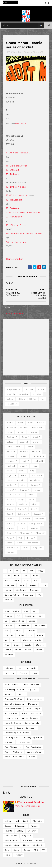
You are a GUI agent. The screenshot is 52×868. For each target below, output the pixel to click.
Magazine (26, 837)
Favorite (8, 832)
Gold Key (9, 636)
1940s (7, 577)
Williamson (12, 549)
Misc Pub (27, 641)
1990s (17, 582)
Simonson (40, 520)
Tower (18, 651)
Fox (6, 632)
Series (28, 54)
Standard (40, 646)
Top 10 (7, 856)
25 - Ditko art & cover (17, 226)
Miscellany (27, 841)
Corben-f (24, 443)
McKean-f (11, 486)
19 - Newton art (14, 201)
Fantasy (32, 586)
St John (28, 646)
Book (26, 822)
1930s (40, 572)
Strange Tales (24, 743)
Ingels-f (24, 467)
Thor (7, 753)
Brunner (24, 429)
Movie (35, 674)
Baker (20, 424)
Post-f (31, 501)
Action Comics (11, 686)
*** (17, 572)
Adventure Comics (31, 686)
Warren (39, 651)
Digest (8, 827)
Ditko (9, 448)
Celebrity (9, 669)
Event (20, 669)
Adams (10, 424)
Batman (21, 695)
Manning (21, 481)
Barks (30, 424)
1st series (11, 400)
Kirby (32, 472)
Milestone (23, 674)
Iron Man (9, 729)
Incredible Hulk (32, 724)
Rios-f (35, 505)
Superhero (28, 596)
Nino (9, 496)
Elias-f (19, 448)
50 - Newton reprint (17, 243)
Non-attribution (12, 846)
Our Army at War (12, 739)
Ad (17, 822)
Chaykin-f (33, 433)
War (40, 596)
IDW (30, 636)
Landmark (9, 674)
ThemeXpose (31, 864)
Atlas (26, 612)
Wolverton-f (27, 549)
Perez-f (31, 496)
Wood (40, 549)
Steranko (34, 529)
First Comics (39, 627)
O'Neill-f (19, 496)
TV (44, 851)
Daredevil (33, 705)
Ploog (21, 501)
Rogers (10, 510)
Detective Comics (13, 710)
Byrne (9, 433)
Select (16, 851)
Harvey (21, 636)
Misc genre (21, 591)
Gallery (20, 832)
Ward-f (33, 544)
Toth (33, 539)
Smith (9, 525)
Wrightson (11, 553)
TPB (36, 851)
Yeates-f (25, 553)
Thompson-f (26, 534)
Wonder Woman (34, 753)
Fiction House (23, 627)
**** (24, 572)
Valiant (28, 651)
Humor (8, 591)
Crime (22, 586)
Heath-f (25, 462)
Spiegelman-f (36, 525)
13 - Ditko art (13, 175)
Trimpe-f (11, 544)
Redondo (23, 505)
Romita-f (22, 510)
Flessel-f (24, 453)
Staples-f (11, 529)
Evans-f (30, 448)
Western (9, 601)
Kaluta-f (11, 472)
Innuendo (32, 669)
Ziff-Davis (9, 656)
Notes (26, 846)
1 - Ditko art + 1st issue (17, 154)
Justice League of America (17, 734)
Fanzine (34, 827)
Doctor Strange (33, 710)
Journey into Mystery (26, 729)
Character (37, 822)
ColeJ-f (37, 438)
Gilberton (17, 632)
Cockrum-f (12, 438)
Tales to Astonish (33, 748)
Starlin (23, 529)
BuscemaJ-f (38, 429)
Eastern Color (18, 622)
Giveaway (32, 832)
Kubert (24, 477)
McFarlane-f (35, 481)
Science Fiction (12, 596)
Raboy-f (11, 505)
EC (6, 622)
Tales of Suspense (13, 748)
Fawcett (8, 627)
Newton (38, 491)
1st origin (22, 395)
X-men (32, 758)
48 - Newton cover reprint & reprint (24, 235)
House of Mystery (30, 719)
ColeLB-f (11, 443)
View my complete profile (28, 807)
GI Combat (36, 715)
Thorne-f (11, 539)
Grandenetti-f (38, 457)
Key (20, 405)
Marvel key (31, 405)
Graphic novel (11, 837)
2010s (36, 582)
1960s (26, 577)
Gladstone (30, 632)
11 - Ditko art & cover (17, 167)
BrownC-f (11, 429)
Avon (35, 612)
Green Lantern (11, 719)
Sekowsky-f (24, 515)
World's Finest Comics (15, 758)
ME (6, 641)
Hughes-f (11, 467)
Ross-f (34, 510)
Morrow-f (25, 491)
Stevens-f (11, 534)
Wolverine (18, 753)
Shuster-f (26, 520)
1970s (35, 577)
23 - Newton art (14, 218)
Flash (24, 715)
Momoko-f (35, 486)
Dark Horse (30, 617)
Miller (23, 486)
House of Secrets (13, 724)
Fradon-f (36, 453)
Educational (21, 827)
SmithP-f (21, 525)
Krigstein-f (12, 477)
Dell (41, 617)
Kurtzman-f (37, 477)
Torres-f (23, 539)
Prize (7, 646)
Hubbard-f (39, 462)
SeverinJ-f (38, 515)
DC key (10, 405)
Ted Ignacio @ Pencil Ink (31, 803)
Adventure (9, 586)
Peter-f (10, 501)
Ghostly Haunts (21, 124)
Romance (35, 591)
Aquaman (33, 691)
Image (40, 636)
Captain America (35, 700)
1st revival (35, 395)
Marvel (15, 641)
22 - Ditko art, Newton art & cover (23, 214)
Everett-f (11, 453)
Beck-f (41, 424)
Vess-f (22, 544)
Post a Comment (15, 315)
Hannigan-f (12, 462)
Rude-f (10, 515)
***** (32, 572)
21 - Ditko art (13, 209)
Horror (43, 586)
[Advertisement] (26, 348)
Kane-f (22, 472)
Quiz (7, 851)
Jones (34, 467)
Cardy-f (20, 433)
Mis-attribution (11, 841)
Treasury (19, 856)
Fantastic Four (11, 715)
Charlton (17, 54)
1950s (17, 577)
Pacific (38, 641)
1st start (34, 400)
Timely (8, 651)
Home (9, 260)
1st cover (29, 390)
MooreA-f (11, 491)
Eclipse (32, 622)
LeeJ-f (10, 481)
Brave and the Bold (14, 700)
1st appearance (14, 390)
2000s (26, 582)
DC (19, 617)
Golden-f (23, 457)
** (11, 572)
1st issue (10, 395)
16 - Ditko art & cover (17, 188)
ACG (7, 612)
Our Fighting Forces (33, 739)
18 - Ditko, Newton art (17, 196)
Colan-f (25, 438)
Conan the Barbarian (14, 705)
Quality (17, 646)
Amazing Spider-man (14, 691)
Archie (16, 612)
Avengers (9, 695)
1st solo (23, 400)
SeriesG (38, 54)
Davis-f (36, 443)
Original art (38, 846)
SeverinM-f (12, 520)
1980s (7, 582)
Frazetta (11, 457)
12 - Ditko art (13, 171)
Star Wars (9, 743)
